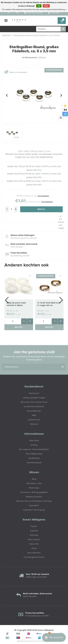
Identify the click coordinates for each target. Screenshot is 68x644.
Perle (34, 542)
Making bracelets (34, 490)
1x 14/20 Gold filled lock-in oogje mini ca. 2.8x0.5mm (49, 298)
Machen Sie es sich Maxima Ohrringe (34, 495)
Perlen (34, 520)
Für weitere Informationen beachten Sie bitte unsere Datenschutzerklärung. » (34, 10)
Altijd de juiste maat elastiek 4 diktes (16, 298)
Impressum (34, 387)
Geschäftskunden (34, 447)
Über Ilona (34, 434)
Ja (39, 6)
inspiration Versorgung (34, 503)
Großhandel (34, 452)
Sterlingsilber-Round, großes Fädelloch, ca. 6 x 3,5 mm (37, 36)
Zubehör (34, 524)
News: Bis (34, 538)
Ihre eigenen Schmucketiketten (34, 443)
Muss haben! (34, 533)
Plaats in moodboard (16, 72)
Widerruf (34, 418)
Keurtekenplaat (34, 456)
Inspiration (34, 499)
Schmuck (34, 529)
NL (9, 13)
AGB (34, 409)
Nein (46, 6)
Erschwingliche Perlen (34, 551)
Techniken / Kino (34, 477)
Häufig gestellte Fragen (34, 391)
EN (17, 13)
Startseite (6, 36)
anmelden (54, 13)
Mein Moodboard (33, 13)
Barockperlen (34, 546)
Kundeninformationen (34, 400)
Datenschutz (34, 413)
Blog (34, 473)
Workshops (34, 481)
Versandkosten (43, 196)
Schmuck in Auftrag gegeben (34, 486)
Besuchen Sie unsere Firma (34, 396)
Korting (34, 439)
